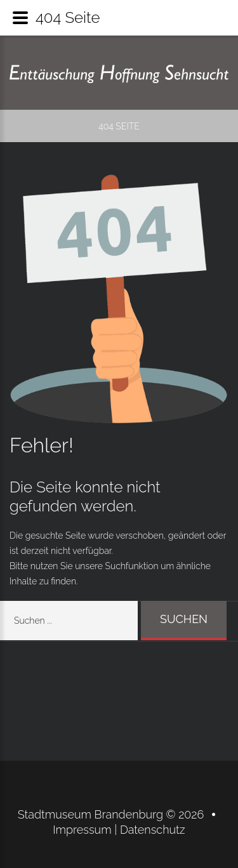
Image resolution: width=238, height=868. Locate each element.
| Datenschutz (149, 830)
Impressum (83, 830)
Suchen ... (141, 601)
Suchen (184, 619)
